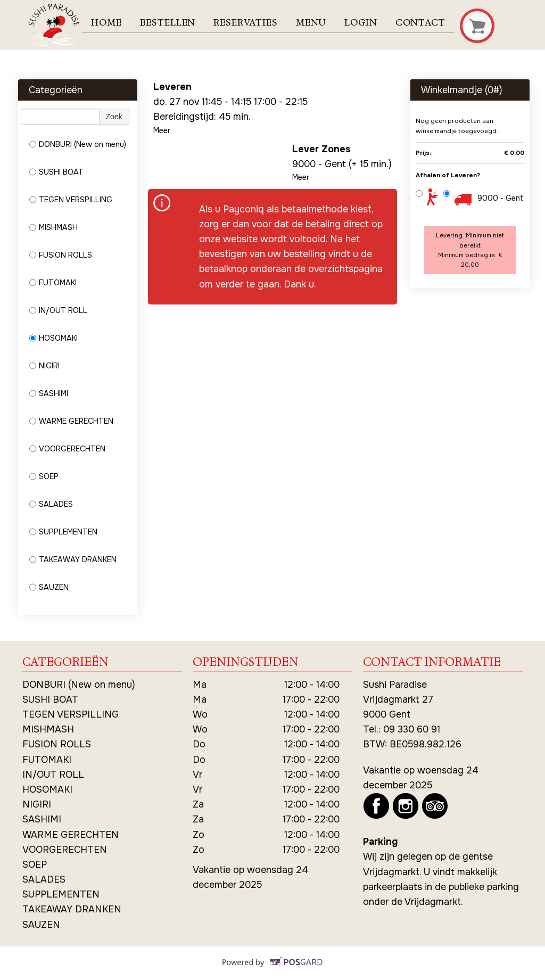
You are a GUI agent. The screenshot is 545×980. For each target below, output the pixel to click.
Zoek (114, 117)
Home (108, 23)
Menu (316, 23)
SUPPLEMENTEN (63, 532)
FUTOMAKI (53, 283)
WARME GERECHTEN (71, 421)
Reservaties (250, 23)
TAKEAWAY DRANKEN (73, 559)
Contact (428, 23)
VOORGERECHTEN (67, 449)
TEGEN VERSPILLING (71, 200)
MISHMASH (53, 227)
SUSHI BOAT (56, 172)
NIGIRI (44, 366)
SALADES (51, 504)
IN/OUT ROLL (58, 310)
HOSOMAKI (53, 338)
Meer (162, 130)
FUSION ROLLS (61, 255)
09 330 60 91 (412, 729)
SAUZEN (49, 587)
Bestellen (170, 23)
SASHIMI (49, 393)
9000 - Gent (500, 198)
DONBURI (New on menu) (78, 144)
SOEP (44, 476)
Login (367, 23)
